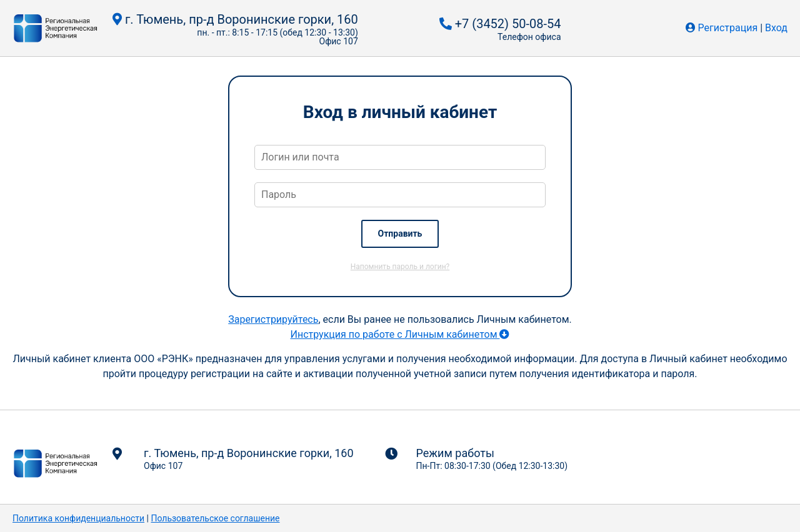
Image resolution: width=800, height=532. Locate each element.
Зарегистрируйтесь (273, 319)
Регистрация (728, 28)
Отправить (400, 234)
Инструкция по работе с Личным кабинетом (400, 334)
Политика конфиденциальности (78, 518)
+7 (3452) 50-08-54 (500, 24)
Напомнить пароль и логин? (400, 267)
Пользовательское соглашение (215, 518)
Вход (776, 28)
